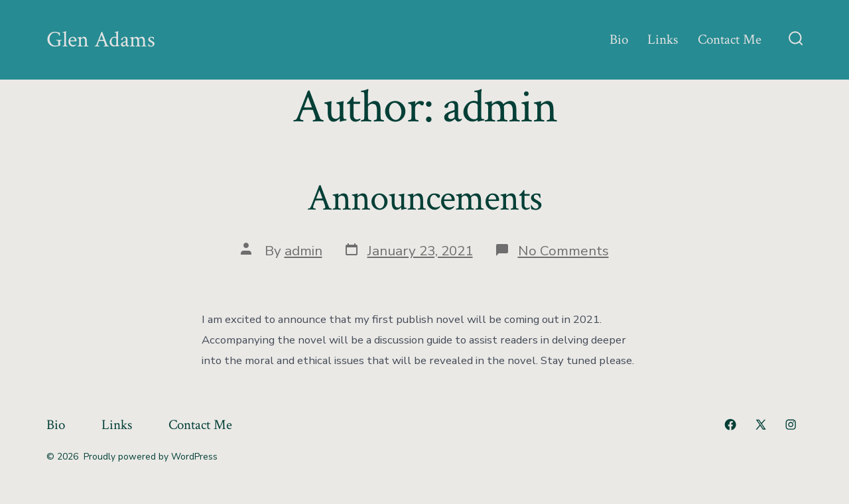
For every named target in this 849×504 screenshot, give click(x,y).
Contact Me (730, 39)
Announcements (424, 198)
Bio (619, 39)
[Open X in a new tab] (761, 424)
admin (303, 251)
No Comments (563, 251)
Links (663, 39)
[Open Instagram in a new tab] (791, 424)
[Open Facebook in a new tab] (730, 424)
